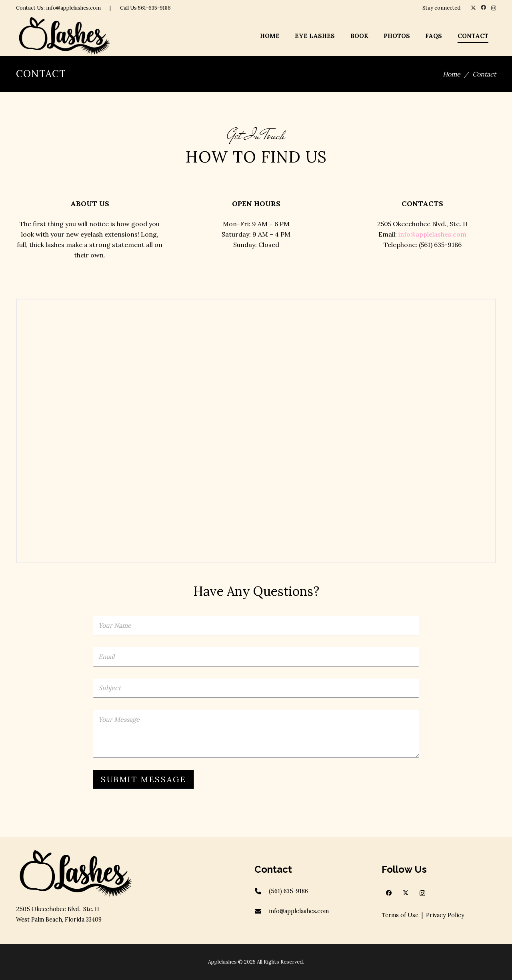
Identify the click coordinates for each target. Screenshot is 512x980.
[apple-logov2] (64, 36)
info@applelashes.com (432, 234)
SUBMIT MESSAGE (143, 779)
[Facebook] (483, 8)
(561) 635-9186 (288, 891)
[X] (473, 8)
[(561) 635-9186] (262, 891)
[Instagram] (494, 8)
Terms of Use (400, 915)
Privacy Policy (445, 915)
